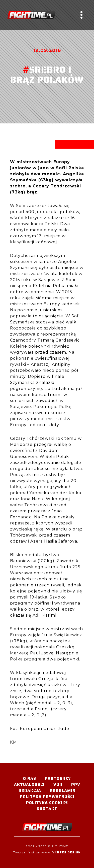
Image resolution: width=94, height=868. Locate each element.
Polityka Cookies (47, 803)
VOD (58, 784)
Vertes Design (67, 852)
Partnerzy (58, 778)
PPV (76, 784)
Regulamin (63, 791)
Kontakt (47, 809)
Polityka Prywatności (47, 797)
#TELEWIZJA (31, 15)
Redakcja (30, 791)
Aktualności (29, 784)
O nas (30, 778)
